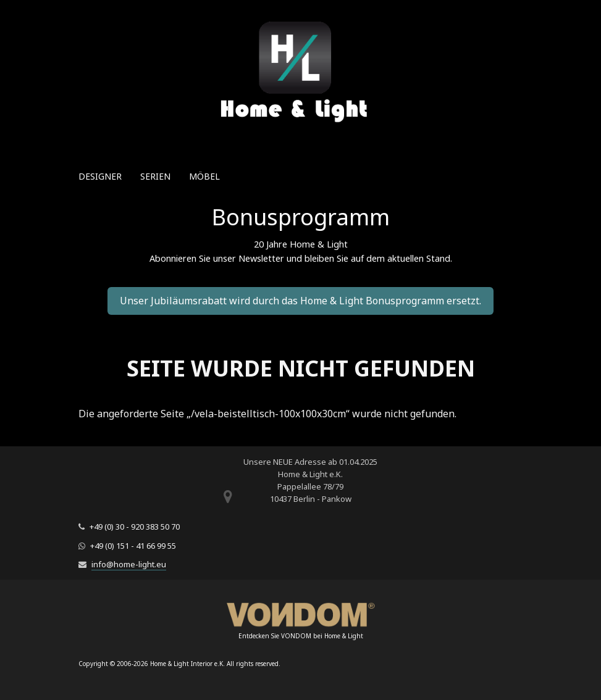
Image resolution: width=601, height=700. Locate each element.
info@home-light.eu (129, 564)
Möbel (204, 176)
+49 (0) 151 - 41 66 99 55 (133, 546)
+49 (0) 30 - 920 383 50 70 (135, 527)
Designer (100, 176)
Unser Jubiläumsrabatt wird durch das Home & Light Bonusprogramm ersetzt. (300, 301)
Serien (155, 176)
